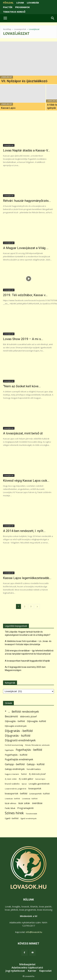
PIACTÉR (8, 7)
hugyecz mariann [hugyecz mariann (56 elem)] (12, 774)
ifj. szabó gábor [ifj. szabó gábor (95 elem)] (26, 779)
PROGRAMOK (22, 7)
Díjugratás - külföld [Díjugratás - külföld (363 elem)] (18, 735)
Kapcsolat (45, 971)
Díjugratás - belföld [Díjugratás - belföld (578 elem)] (19, 731)
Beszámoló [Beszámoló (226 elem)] (11, 716)
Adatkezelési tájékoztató (27, 968)
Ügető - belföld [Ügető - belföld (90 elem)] (12, 818)
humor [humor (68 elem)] (24, 774)
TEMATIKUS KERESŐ (14, 12)
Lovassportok (20, 29)
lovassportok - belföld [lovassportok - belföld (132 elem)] (16, 793)
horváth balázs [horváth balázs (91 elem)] (34, 769)
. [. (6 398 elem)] (9, 711)
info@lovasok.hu (34, 932)
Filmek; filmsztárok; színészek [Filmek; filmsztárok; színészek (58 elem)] (37, 745)
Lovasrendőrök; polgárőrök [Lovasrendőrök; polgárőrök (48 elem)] (16, 789)
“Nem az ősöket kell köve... (22, 386)
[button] (53, 18)
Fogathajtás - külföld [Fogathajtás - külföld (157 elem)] (16, 755)
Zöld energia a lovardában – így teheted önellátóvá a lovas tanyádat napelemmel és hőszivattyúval (29, 652)
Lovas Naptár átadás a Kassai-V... (27, 150)
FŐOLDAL (8, 3)
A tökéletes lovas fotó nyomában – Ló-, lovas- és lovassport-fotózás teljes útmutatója (28, 643)
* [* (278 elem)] (6, 712)
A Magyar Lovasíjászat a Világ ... (26, 248)
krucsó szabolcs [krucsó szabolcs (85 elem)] (12, 784)
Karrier (32, 971)
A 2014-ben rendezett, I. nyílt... (24, 531)
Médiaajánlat (27, 964)
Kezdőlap (7, 29)
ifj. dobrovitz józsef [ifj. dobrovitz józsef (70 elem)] (37, 774)
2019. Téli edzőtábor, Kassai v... (25, 295)
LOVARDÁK (33, 3)
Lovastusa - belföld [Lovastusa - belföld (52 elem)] (12, 799)
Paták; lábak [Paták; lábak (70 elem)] (10, 808)
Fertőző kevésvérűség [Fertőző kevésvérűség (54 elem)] (14, 745)
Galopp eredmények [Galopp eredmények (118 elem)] (15, 769)
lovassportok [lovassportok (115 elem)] (35, 788)
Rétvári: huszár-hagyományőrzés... (27, 201)
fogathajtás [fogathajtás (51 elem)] (9, 750)
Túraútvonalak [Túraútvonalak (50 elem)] (31, 814)
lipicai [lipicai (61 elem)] (24, 784)
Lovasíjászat (6, 77)
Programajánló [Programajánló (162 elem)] (25, 808)
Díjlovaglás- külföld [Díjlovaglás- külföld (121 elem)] (36, 721)
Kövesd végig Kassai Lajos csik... (26, 481)
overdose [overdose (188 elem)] (37, 803)
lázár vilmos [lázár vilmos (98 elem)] (11, 803)
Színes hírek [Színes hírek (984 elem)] (14, 813)
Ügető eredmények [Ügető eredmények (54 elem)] (28, 818)
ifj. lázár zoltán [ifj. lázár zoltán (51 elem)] (11, 779)
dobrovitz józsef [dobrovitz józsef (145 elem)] (28, 716)
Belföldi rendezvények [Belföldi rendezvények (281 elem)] (25, 712)
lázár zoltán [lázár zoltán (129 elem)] (24, 803)
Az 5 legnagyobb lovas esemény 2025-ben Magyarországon (25, 669)
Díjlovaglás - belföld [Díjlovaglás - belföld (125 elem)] (15, 721)
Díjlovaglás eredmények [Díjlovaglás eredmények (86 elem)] (16, 726)
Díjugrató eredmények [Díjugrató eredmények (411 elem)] (20, 740)
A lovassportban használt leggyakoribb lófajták (27, 661)
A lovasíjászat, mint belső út (23, 433)
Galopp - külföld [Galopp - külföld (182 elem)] (36, 764)
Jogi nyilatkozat (15, 971)
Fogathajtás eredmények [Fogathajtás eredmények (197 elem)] (19, 759)
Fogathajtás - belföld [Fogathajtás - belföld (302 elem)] (29, 750)
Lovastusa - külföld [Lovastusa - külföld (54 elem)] (30, 799)
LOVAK (20, 3)
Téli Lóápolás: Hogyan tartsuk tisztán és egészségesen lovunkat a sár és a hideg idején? (28, 633)
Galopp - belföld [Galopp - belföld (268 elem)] (15, 764)
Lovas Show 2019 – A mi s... (23, 339)
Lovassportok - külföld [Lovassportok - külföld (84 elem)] (39, 794)
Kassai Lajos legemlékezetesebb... (27, 578)
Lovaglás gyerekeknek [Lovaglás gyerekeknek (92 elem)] (39, 784)
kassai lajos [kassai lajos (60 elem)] (40, 779)
